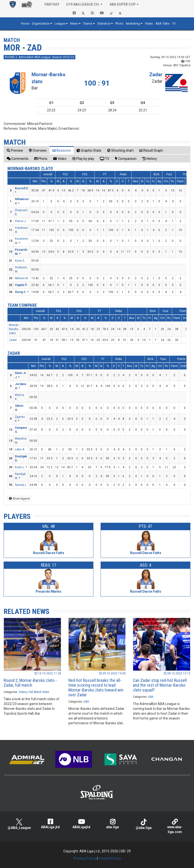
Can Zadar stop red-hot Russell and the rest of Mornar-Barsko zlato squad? (160, 685)
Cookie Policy (110, 858)
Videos (23, 692)
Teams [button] (88, 24)
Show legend (19, 499)
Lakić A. (20, 449)
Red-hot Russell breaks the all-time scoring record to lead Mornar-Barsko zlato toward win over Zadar (96, 687)
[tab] (15, 150)
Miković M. (22, 278)
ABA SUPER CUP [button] (123, 4)
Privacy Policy (85, 858)
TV (174, 24)
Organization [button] (41, 24)
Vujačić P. (21, 285)
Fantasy (52, 4)
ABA (86, 702)
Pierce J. (21, 221)
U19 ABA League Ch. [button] (83, 4)
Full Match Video (39, 692)
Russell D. (22, 188)
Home (25, 24)
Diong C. (21, 292)
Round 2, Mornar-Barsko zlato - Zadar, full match (30, 683)
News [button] (74, 24)
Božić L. (20, 467)
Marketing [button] (133, 24)
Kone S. (20, 261)
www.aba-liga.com (175, 826)
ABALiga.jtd (50, 824)
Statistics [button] (104, 24)
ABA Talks (163, 24)
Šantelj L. (21, 485)
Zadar (156, 75)
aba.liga (113, 824)
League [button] (60, 24)
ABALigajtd (81, 824)
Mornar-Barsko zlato (30, 168)
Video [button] (149, 24)
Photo (119, 24)
